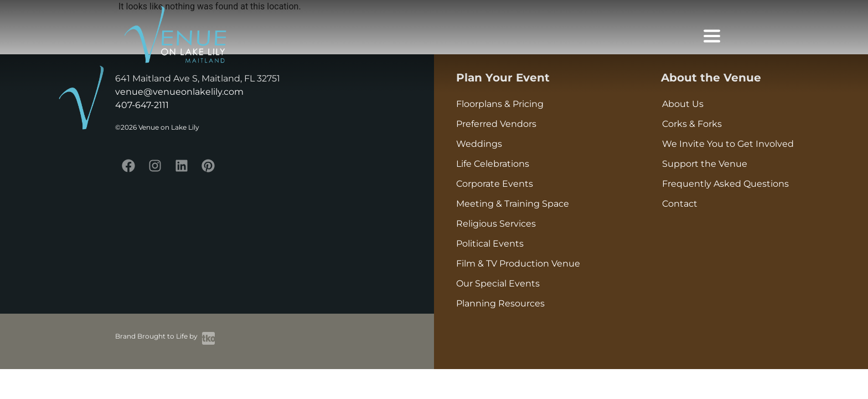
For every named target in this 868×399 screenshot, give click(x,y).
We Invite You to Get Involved (728, 144)
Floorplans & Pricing (500, 104)
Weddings (479, 144)
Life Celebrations (493, 164)
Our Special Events (498, 283)
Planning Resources (500, 303)
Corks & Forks (692, 124)
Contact (680, 204)
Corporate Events (495, 184)
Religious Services (496, 224)
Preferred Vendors (496, 124)
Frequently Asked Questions (725, 184)
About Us (683, 104)
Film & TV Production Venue (518, 264)
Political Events (490, 244)
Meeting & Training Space (513, 204)
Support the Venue (705, 164)
